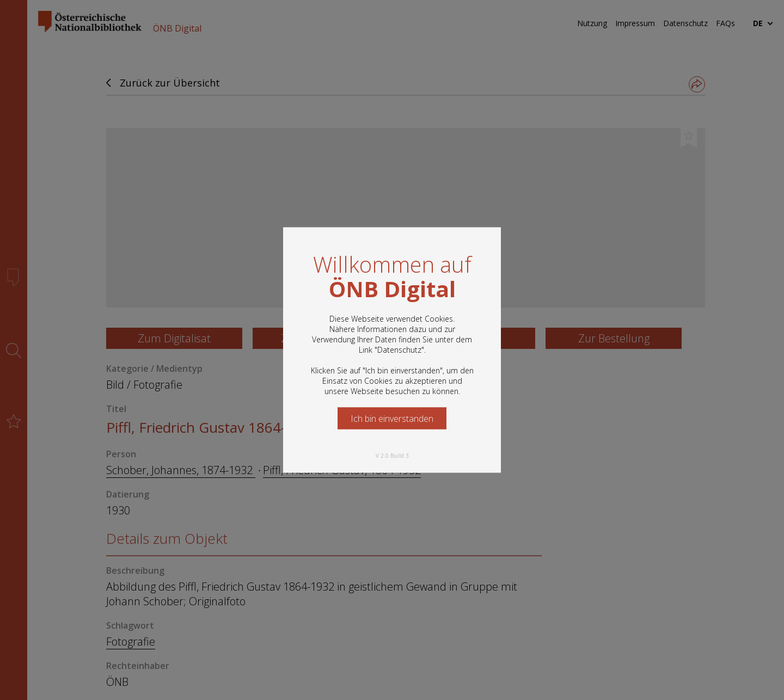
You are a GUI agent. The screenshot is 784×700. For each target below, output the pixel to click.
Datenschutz (399, 350)
